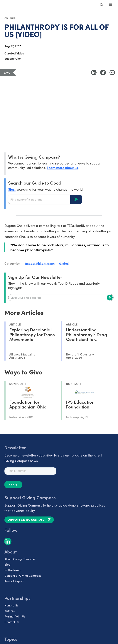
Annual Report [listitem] (14, 581)
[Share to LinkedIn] (94, 72)
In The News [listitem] (12, 570)
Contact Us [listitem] (12, 622)
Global (64, 263)
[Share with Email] (112, 72)
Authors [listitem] (10, 611)
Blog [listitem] (7, 564)
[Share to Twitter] (103, 72)
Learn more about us (62, 168)
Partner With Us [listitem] (15, 616)
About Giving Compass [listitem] (20, 559)
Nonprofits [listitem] (11, 605)
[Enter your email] (61, 298)
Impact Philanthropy (40, 263)
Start (12, 189)
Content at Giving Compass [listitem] (23, 575)
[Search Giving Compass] (102, 5)
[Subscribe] (110, 298)
